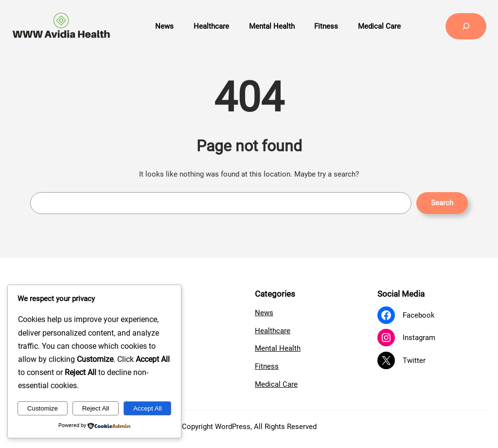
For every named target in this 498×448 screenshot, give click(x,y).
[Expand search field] (466, 26)
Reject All (96, 408)
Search (442, 203)
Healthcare (273, 331)
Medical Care (276, 384)
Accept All (148, 408)
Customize (43, 408)
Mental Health (278, 348)
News (264, 313)
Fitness (267, 366)
